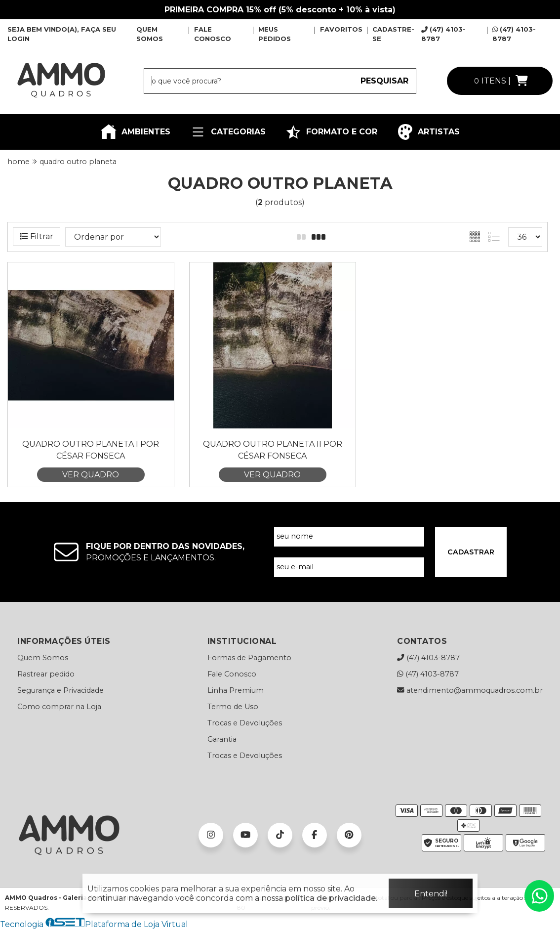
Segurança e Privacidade (60, 690)
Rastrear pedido (46, 674)
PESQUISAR (384, 81)
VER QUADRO (91, 475)
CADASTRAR (471, 552)
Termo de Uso (233, 707)
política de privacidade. (331, 898)
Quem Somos (43, 658)
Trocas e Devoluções (245, 723)
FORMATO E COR (331, 132)
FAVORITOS (341, 29)
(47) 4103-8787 (428, 658)
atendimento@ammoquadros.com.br (470, 690)
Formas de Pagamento (249, 658)
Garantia (222, 739)
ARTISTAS (428, 132)
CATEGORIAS (228, 132)
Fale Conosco (232, 674)
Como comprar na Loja (59, 707)
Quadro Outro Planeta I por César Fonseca (91, 450)
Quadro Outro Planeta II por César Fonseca (273, 450)
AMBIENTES (136, 132)
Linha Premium (236, 690)
